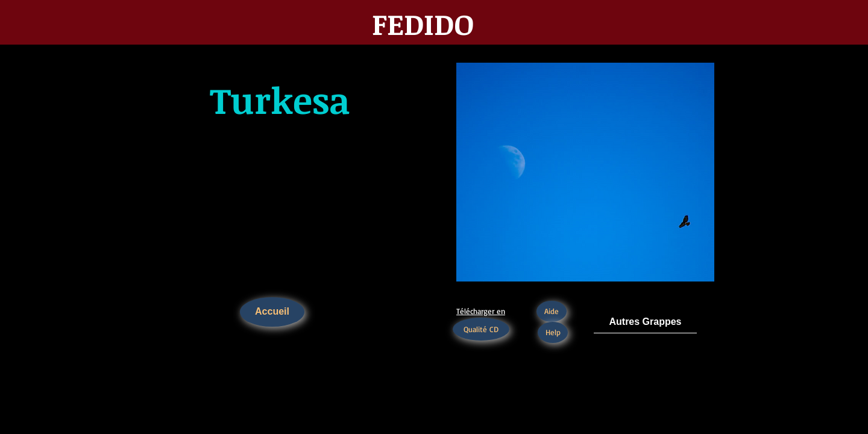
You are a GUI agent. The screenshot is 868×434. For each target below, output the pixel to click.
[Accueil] (272, 312)
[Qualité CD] (481, 329)
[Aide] (552, 311)
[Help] (553, 332)
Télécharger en (481, 311)
